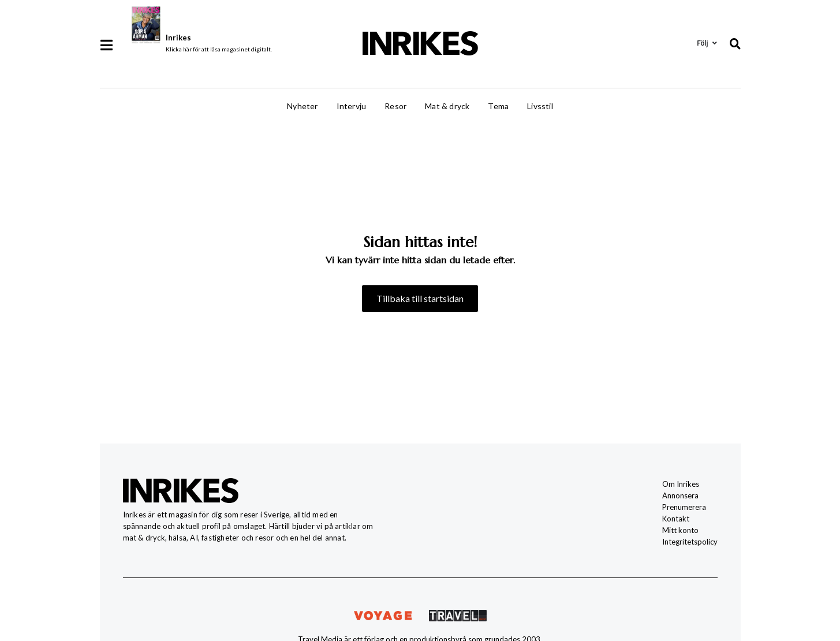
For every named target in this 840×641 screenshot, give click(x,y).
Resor (395, 106)
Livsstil (540, 106)
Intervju (352, 106)
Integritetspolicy (690, 542)
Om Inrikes (681, 484)
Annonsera (680, 495)
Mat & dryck (447, 106)
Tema (498, 106)
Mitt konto (680, 530)
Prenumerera (684, 507)
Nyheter (302, 106)
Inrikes (178, 38)
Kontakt (676, 519)
